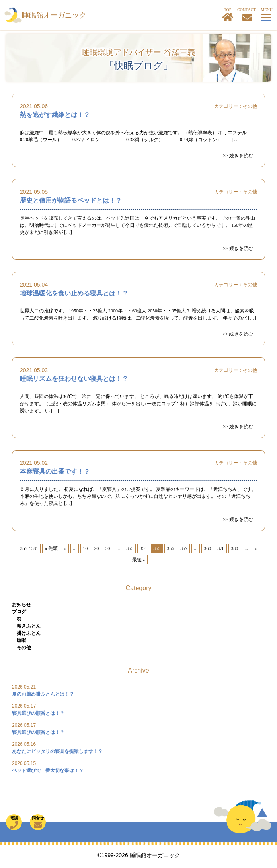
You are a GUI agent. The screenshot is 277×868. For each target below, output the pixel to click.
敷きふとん (29, 626)
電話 (14, 822)
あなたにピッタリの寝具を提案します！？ (57, 751)
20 (96, 548)
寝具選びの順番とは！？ (38, 713)
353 (130, 548)
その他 (250, 106)
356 (170, 548)
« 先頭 (51, 548)
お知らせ (21, 605)
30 (107, 548)
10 (85, 548)
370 (221, 548)
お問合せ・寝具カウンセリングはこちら (247, 18)
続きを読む (241, 156)
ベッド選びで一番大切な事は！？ (48, 770)
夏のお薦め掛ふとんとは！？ (43, 694)
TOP (228, 15)
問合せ (38, 822)
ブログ (19, 612)
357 (184, 548)
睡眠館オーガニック (54, 15)
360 (207, 548)
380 (234, 548)
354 (143, 548)
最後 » (139, 560)
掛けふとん (29, 633)
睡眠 (21, 640)
